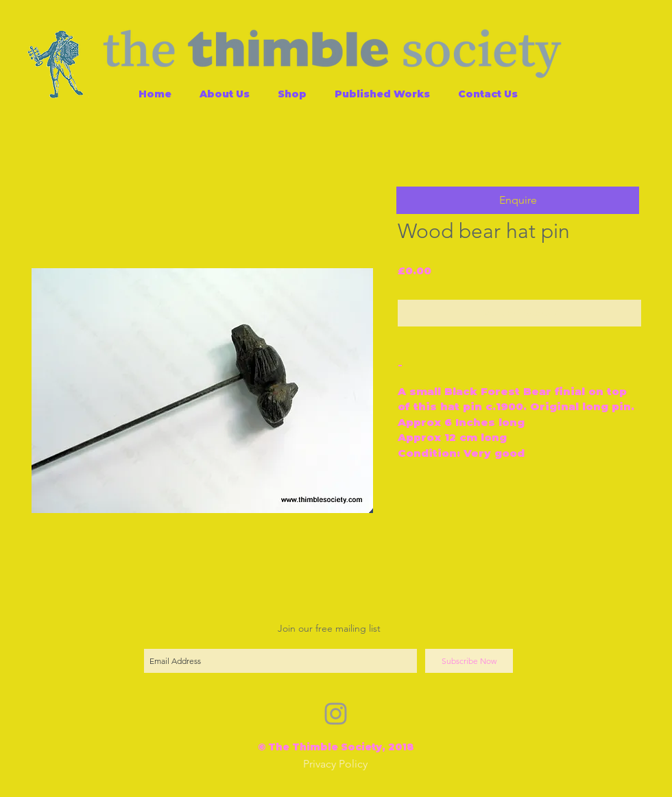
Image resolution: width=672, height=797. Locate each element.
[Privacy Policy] (335, 764)
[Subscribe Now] (469, 661)
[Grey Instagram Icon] (336, 714)
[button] (518, 200)
